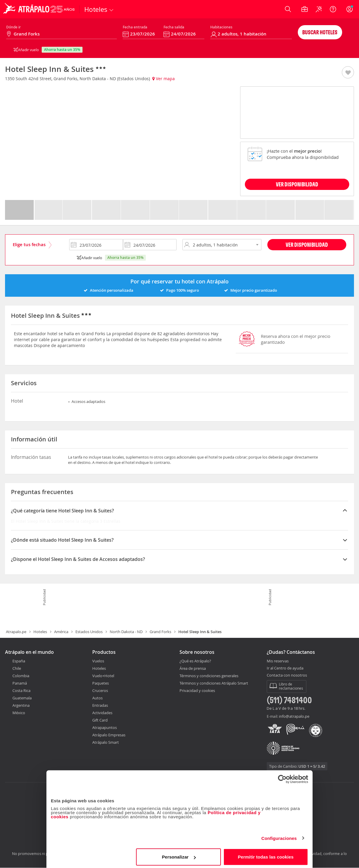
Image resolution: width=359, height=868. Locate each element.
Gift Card (100, 720)
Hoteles (40, 632)
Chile (17, 668)
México (19, 713)
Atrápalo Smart (106, 742)
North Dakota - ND (126, 632)
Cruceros (100, 690)
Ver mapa (164, 79)
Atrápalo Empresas (109, 735)
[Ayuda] (333, 9)
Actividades (102, 713)
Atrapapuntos (105, 727)
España (19, 661)
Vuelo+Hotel (103, 676)
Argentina (21, 705)
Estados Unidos (89, 632)
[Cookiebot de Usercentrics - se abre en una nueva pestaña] (282, 777)
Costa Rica (21, 690)
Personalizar (179, 855)
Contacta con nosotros (287, 675)
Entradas (100, 705)
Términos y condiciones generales (209, 676)
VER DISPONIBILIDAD (297, 184)
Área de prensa (193, 668)
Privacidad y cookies (197, 690)
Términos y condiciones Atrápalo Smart (214, 683)
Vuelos (98, 661)
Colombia (21, 676)
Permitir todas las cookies (266, 855)
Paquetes (101, 683)
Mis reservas (278, 661)
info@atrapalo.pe (294, 716)
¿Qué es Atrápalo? (195, 661)
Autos (97, 698)
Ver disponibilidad (307, 245)
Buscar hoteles (320, 32)
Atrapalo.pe (16, 632)
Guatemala (22, 698)
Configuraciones (279, 836)
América (61, 632)
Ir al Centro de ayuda (285, 668)
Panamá (20, 683)
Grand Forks (160, 632)
